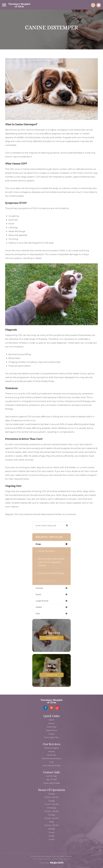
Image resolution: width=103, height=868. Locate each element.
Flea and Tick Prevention (52, 759)
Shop (51, 762)
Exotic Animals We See (51, 766)
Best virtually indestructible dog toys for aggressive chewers (51, 562)
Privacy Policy (57, 859)
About (52, 720)
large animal (42, 601)
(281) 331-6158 (55, 783)
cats (38, 614)
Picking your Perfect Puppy (51, 573)
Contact (51, 734)
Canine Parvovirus (46, 551)
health (39, 607)
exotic (39, 594)
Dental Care (52, 755)
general (39, 588)
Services (51, 723)
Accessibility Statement (42, 859)
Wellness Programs (51, 748)
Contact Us (52, 675)
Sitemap (67, 859)
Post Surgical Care (51, 737)
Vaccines (52, 752)
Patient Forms (51, 730)
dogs (38, 544)
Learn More (52, 638)
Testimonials (51, 727)
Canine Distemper (47, 581)
